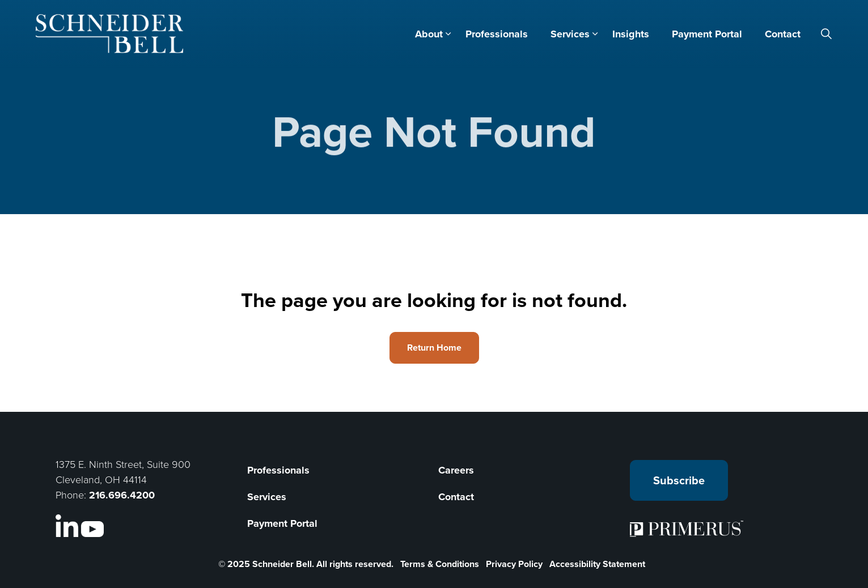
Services (570, 34)
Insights (631, 34)
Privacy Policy (514, 564)
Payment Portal (707, 34)
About (429, 34)
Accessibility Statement (597, 564)
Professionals (497, 34)
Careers (456, 470)
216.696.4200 (122, 495)
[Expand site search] (827, 34)
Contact (783, 34)
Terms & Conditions (440, 564)
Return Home (434, 348)
